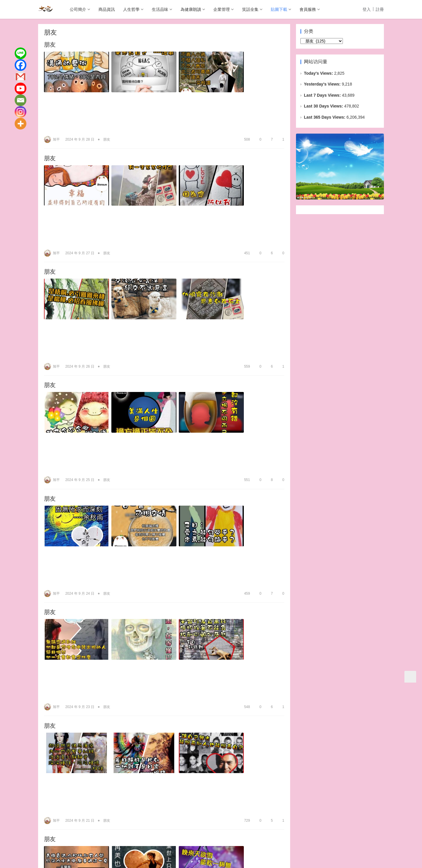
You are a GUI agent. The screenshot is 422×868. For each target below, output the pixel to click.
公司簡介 (78, 9)
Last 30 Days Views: (324, 106)
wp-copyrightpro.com (230, 859)
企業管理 (222, 9)
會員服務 (308, 9)
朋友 (50, 45)
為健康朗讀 (191, 9)
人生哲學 (131, 9)
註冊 (380, 9)
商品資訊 (107, 9)
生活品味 (160, 9)
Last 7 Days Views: (323, 95)
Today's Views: (319, 73)
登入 (367, 9)
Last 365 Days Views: (325, 117)
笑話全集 (250, 9)
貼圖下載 (279, 9)
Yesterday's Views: (323, 84)
